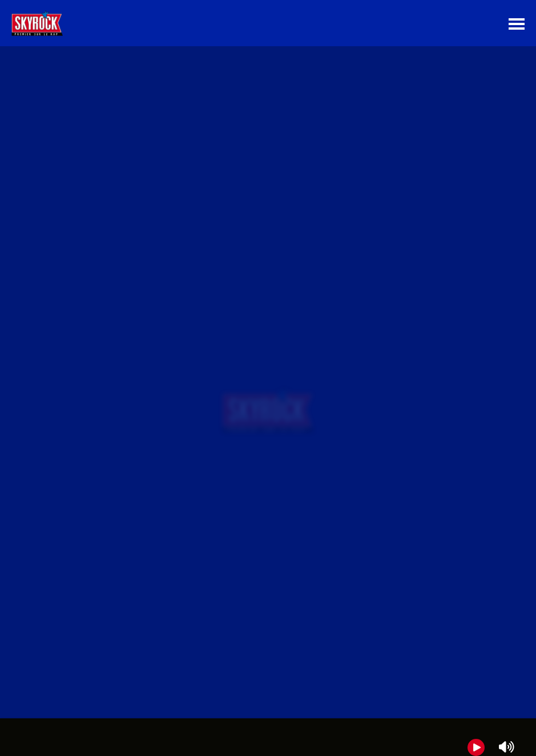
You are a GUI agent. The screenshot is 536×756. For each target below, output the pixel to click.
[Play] (476, 747)
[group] (268, 737)
